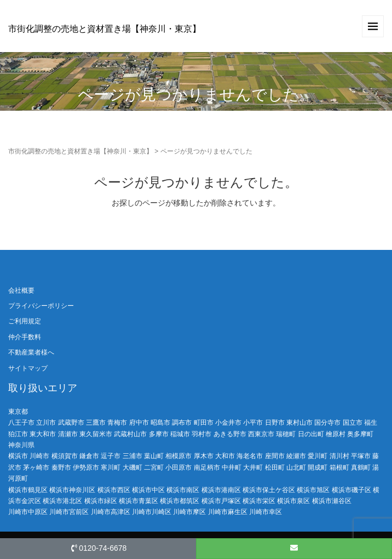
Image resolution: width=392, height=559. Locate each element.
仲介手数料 (25, 337)
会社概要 (21, 290)
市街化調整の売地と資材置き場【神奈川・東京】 (105, 29)
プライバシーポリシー (41, 306)
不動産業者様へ (31, 352)
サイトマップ (28, 368)
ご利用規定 (25, 321)
